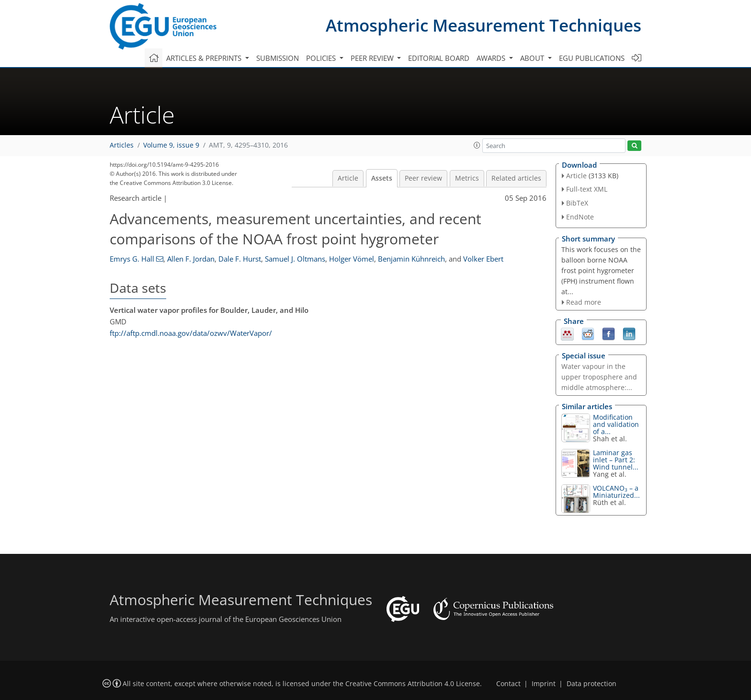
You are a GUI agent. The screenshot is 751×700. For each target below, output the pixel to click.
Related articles (516, 178)
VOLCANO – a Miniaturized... (616, 492)
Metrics (467, 178)
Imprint (544, 684)
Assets (382, 178)
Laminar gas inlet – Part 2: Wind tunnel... (616, 460)
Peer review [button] (373, 58)
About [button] (533, 58)
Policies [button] (322, 58)
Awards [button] (492, 58)
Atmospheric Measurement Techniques (484, 25)
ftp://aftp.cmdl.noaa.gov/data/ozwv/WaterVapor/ (191, 333)
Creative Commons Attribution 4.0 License (413, 684)
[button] (477, 145)
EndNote (580, 217)
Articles (122, 145)
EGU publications (592, 58)
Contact (508, 684)
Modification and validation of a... (616, 424)
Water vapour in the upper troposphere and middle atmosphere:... (599, 377)
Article (348, 178)
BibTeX (577, 203)
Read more (584, 302)
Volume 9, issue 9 (171, 145)
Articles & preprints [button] (205, 58)
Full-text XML (587, 189)
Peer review (423, 178)
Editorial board (439, 58)
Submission (278, 58)
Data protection (592, 684)
